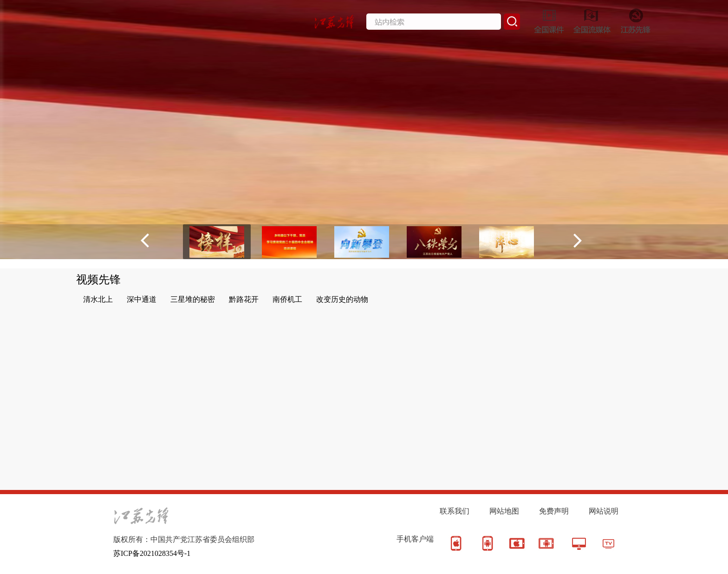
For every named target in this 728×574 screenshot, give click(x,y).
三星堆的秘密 (193, 299)
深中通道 (142, 299)
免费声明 (554, 511)
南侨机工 (287, 299)
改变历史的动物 (342, 299)
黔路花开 (244, 299)
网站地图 (504, 511)
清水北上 (98, 299)
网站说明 (604, 511)
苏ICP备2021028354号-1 (152, 553)
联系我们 (455, 511)
